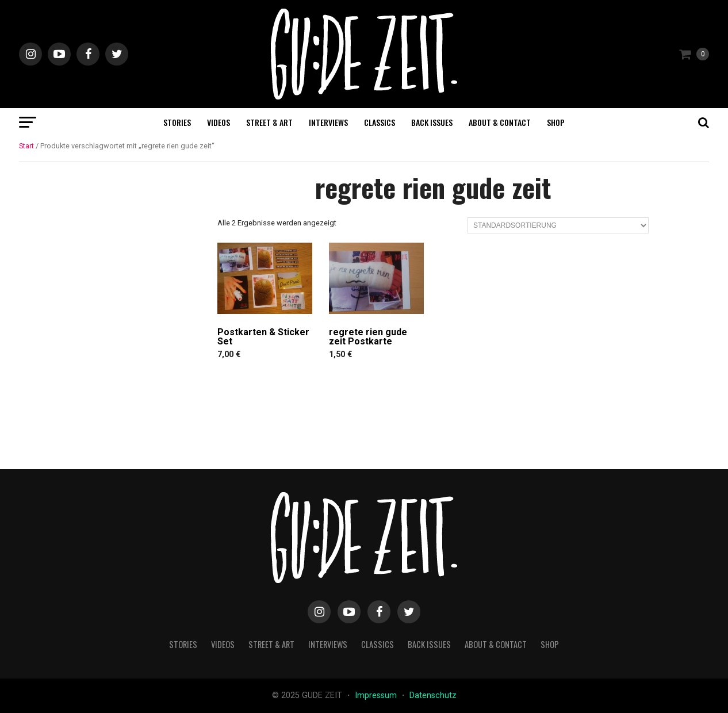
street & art (269, 122)
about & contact (500, 122)
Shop (556, 122)
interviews (328, 122)
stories (177, 122)
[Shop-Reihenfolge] (558, 225)
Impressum (377, 695)
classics (380, 122)
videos (219, 122)
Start (26, 146)
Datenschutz (433, 695)
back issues (432, 122)
